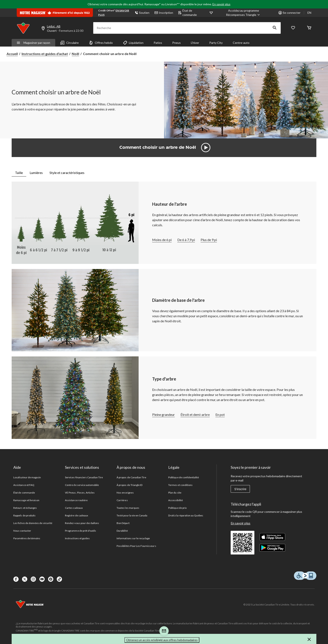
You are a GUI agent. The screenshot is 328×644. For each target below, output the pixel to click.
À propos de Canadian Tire (131, 477)
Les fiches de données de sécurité (33, 523)
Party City (216, 43)
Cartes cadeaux (74, 508)
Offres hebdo (101, 43)
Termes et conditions (180, 485)
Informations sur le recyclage (133, 538)
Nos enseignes (125, 493)
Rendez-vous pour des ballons (82, 523)
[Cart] (309, 28)
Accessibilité (176, 500)
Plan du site (175, 493)
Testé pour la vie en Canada (132, 515)
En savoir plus (221, 4)
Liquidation (133, 43)
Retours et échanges (25, 508)
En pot (220, 414)
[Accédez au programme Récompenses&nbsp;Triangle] (244, 13)
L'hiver (195, 43)
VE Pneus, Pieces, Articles (80, 493)
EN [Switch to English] (309, 13)
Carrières (122, 500)
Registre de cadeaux (76, 515)
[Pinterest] (51, 579)
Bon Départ (123, 523)
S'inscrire (240, 489)
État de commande (187, 13)
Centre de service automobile (82, 485)
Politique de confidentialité (184, 477)
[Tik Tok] (59, 579)
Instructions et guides (77, 538)
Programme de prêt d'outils (81, 531)
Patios (158, 43)
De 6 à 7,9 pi (186, 240)
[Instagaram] (33, 579)
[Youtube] (42, 579)
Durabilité (122, 531)
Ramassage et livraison (26, 500)
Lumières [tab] (36, 173)
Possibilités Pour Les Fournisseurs (136, 546)
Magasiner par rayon (33, 43)
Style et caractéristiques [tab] (67, 173)
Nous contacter (22, 531)
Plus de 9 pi (209, 240)
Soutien (142, 13)
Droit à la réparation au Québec (186, 515)
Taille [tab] (19, 173)
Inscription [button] (164, 13)
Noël (75, 54)
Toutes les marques (128, 508)
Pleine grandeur (163, 414)
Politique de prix (177, 508)
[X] (25, 579)
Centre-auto (241, 43)
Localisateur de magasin (27, 477)
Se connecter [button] (289, 13)
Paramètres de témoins (27, 538)
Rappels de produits (24, 515)
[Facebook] (16, 579)
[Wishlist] (293, 28)
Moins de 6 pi (162, 240)
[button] (275, 28)
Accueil (12, 54)
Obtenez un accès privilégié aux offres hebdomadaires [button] (162, 640)
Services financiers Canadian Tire (84, 477)
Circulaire (70, 43)
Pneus (176, 43)
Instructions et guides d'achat (45, 54)
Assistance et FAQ (24, 485)
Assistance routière (76, 500)
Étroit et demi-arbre (195, 414)
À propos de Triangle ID (130, 485)
